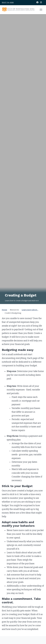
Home (4, 310)
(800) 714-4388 (8, 3)
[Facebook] (38, 3)
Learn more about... (30, 310)
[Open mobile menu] (41, 10)
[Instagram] (41, 3)
